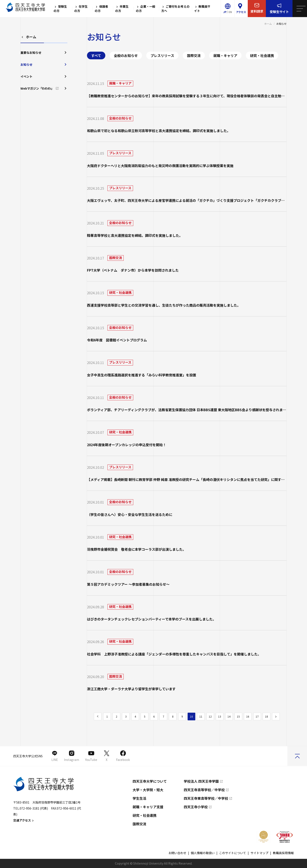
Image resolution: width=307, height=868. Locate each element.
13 (220, 716)
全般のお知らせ (126, 55)
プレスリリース (162, 55)
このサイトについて (233, 853)
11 (201, 716)
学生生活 (139, 798)
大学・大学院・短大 (148, 790)
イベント (44, 76)
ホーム (268, 24)
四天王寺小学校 (196, 807)
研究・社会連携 (262, 55)
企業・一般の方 (146, 9)
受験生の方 (60, 9)
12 (210, 716)
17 (257, 716)
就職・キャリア (225, 55)
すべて (96, 55)
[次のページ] (276, 717)
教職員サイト (202, 9)
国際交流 (194, 55)
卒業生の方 (122, 9)
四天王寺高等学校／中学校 (204, 790)
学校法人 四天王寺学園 (201, 781)
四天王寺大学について (150, 781)
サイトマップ (259, 853)
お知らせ (44, 64)
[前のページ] (98, 717)
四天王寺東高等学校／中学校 (206, 798)
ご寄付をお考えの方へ (175, 9)
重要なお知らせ (44, 52)
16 (248, 716)
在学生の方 (81, 9)
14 (229, 716)
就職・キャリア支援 (148, 807)
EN (230, 12)
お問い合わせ (177, 853)
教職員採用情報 (283, 853)
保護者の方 (101, 9)
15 (238, 716)
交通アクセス (24, 820)
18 (266, 716)
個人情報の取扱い (203, 853)
